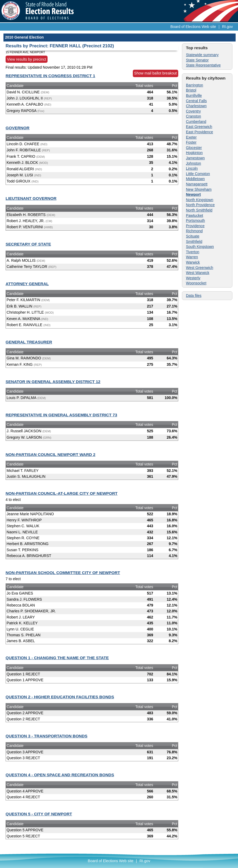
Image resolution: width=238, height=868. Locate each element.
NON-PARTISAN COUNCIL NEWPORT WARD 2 (50, 454)
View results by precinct (27, 59)
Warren (192, 257)
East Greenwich (199, 127)
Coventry (193, 111)
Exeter (191, 137)
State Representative (203, 65)
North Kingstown (200, 200)
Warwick (193, 262)
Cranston (194, 116)
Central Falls (196, 101)
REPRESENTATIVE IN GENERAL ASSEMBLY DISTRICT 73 (61, 415)
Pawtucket (195, 215)
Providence (195, 226)
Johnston (194, 163)
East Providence (199, 132)
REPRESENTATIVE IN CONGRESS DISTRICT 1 (50, 76)
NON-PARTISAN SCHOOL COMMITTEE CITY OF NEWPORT (63, 573)
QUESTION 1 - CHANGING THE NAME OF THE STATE (57, 658)
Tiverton (193, 252)
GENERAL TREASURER (29, 342)
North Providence (200, 205)
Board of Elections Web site (193, 27)
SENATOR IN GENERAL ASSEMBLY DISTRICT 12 (53, 382)
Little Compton (198, 174)
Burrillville (194, 95)
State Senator (197, 60)
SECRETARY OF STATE (28, 244)
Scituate (193, 236)
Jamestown (195, 158)
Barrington (195, 85)
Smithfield (194, 242)
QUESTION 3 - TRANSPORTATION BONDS (46, 736)
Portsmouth (195, 221)
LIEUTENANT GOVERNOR (31, 198)
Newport (193, 194)
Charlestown (196, 106)
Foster (191, 142)
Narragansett (197, 184)
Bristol (191, 90)
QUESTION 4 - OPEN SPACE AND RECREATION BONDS (60, 775)
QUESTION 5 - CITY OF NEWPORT (39, 814)
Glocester (194, 148)
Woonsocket (196, 283)
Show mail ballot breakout (155, 73)
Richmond (194, 231)
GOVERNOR (18, 128)
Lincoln (192, 168)
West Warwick (198, 273)
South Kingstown (200, 247)
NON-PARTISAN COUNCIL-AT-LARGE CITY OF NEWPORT (62, 493)
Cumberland (196, 122)
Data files (194, 296)
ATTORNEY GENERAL (27, 284)
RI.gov (227, 27)
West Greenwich (199, 268)
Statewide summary (202, 55)
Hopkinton (194, 153)
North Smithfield (199, 210)
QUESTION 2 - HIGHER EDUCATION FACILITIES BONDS (60, 697)
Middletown (195, 179)
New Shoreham (199, 189)
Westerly (193, 278)
